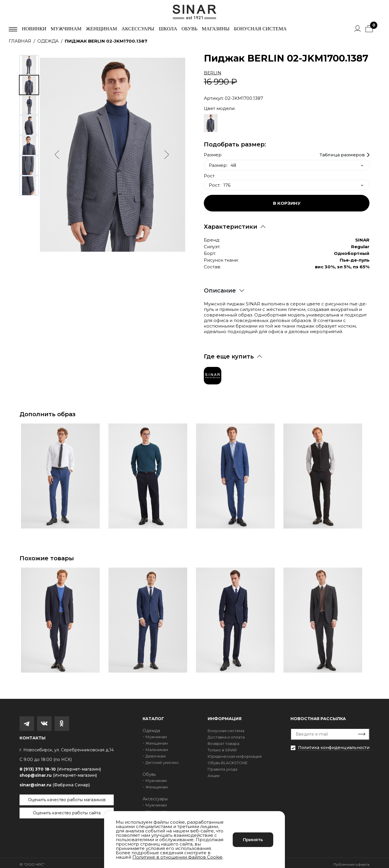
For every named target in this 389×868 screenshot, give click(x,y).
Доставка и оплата (226, 734)
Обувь (189, 29)
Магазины (216, 29)
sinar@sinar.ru (55, 782)
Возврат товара (224, 741)
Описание (220, 288)
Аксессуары (138, 29)
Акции (214, 773)
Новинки (34, 29)
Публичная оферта (352, 861)
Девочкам (156, 753)
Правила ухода (222, 766)
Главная (20, 41)
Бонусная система (260, 29)
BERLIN (213, 73)
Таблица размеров (342, 152)
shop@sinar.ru (58, 772)
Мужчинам (66, 29)
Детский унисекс (162, 759)
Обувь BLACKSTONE (228, 760)
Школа (168, 29)
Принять (253, 840)
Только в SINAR (222, 747)
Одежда (48, 41)
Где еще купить (229, 353)
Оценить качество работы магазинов (67, 797)
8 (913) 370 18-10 (60, 766)
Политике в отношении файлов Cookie (177, 857)
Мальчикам (157, 747)
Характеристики (231, 224)
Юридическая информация (235, 753)
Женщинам (101, 29)
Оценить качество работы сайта (67, 810)
